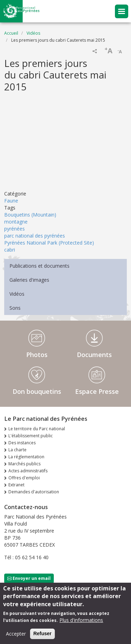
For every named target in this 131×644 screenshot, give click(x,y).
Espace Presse (97, 391)
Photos (37, 355)
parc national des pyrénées (35, 236)
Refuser (42, 633)
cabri (10, 250)
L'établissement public (31, 436)
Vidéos (33, 33)
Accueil (11, 33)
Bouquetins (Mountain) (30, 215)
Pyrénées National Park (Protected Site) (49, 243)
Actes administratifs (28, 471)
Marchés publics (24, 464)
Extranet (16, 485)
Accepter (16, 634)
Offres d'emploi (24, 478)
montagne (16, 222)
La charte (17, 450)
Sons (15, 308)
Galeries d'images (29, 280)
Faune (11, 201)
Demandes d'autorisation (34, 492)
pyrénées (14, 229)
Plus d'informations (81, 620)
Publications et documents (39, 266)
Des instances (22, 443)
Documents (94, 355)
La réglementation (26, 457)
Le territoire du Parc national (37, 429)
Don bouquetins (37, 391)
